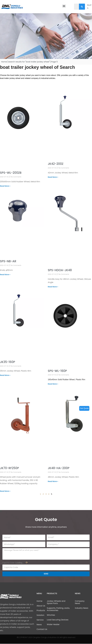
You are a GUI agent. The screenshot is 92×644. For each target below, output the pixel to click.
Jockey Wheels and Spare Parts (56, 602)
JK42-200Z (56, 164)
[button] (64, 6)
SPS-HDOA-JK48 (60, 270)
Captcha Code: (15, 563)
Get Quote (84, 408)
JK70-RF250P (9, 468)
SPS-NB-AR (8, 261)
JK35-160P (8, 362)
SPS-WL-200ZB (11, 173)
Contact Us (42, 629)
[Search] (82, 7)
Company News (80, 602)
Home (4, 62)
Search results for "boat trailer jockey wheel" (29, 62)
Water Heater (53, 625)
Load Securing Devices (58, 620)
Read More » (5, 186)
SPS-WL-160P (57, 371)
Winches (51, 615)
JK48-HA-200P (59, 468)
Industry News (82, 608)
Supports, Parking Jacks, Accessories (58, 609)
